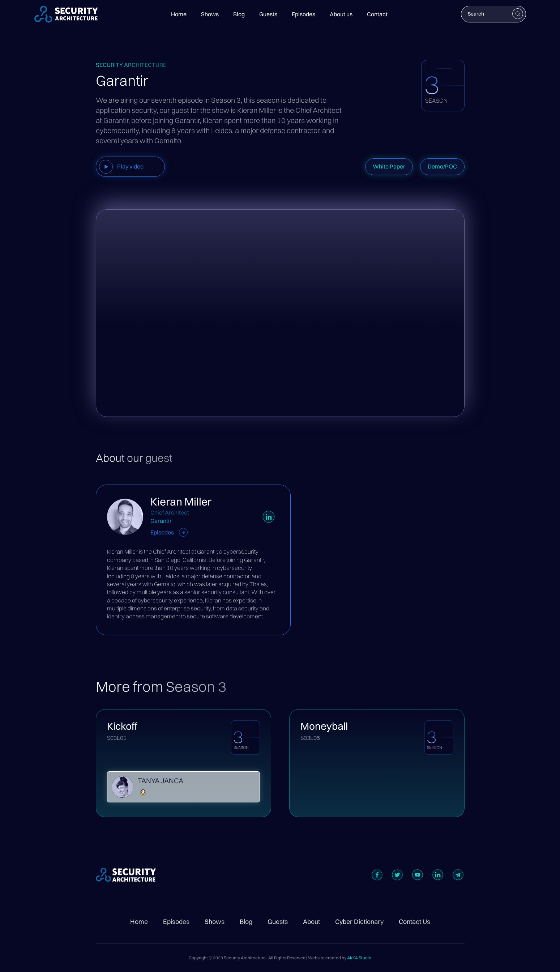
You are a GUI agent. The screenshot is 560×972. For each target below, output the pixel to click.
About (311, 922)
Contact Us (414, 922)
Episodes (303, 14)
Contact (377, 14)
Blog (239, 14)
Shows (210, 14)
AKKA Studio (359, 958)
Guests (268, 14)
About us (341, 14)
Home (179, 14)
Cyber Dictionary (359, 922)
